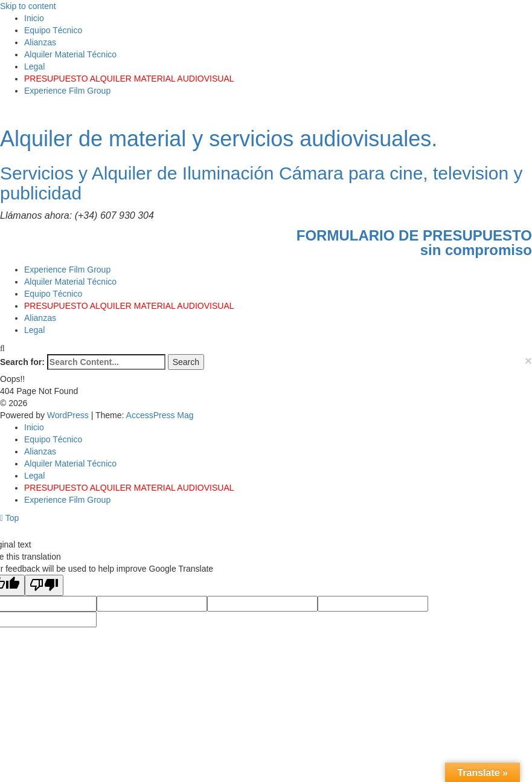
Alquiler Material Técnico (70, 54)
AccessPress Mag (160, 415)
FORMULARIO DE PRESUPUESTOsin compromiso (414, 243)
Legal (34, 66)
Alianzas (40, 42)
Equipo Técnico (53, 30)
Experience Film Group (67, 91)
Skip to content (28, 6)
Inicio (34, 18)
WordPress (69, 415)
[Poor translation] (44, 585)
